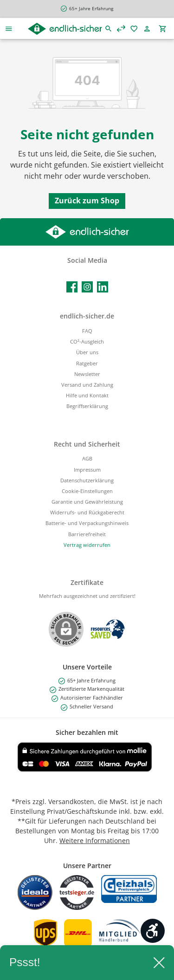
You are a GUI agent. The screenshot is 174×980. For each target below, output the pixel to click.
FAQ (87, 331)
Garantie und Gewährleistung (87, 502)
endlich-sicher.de (87, 316)
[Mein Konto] (149, 29)
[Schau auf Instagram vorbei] (87, 287)
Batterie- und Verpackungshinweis (87, 523)
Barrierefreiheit (87, 534)
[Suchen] (109, 29)
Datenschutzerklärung (87, 480)
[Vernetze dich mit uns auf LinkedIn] (103, 287)
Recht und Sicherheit (87, 444)
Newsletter (87, 374)
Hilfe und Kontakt (87, 395)
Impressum (87, 470)
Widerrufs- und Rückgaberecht (87, 512)
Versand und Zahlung (87, 385)
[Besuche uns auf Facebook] (72, 287)
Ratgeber (87, 363)
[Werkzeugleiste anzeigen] (153, 931)
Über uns (87, 352)
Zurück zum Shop (87, 201)
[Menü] (9, 29)
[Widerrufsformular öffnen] (87, 545)
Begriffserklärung (87, 406)
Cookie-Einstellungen (87, 491)
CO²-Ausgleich (87, 341)
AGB (87, 458)
